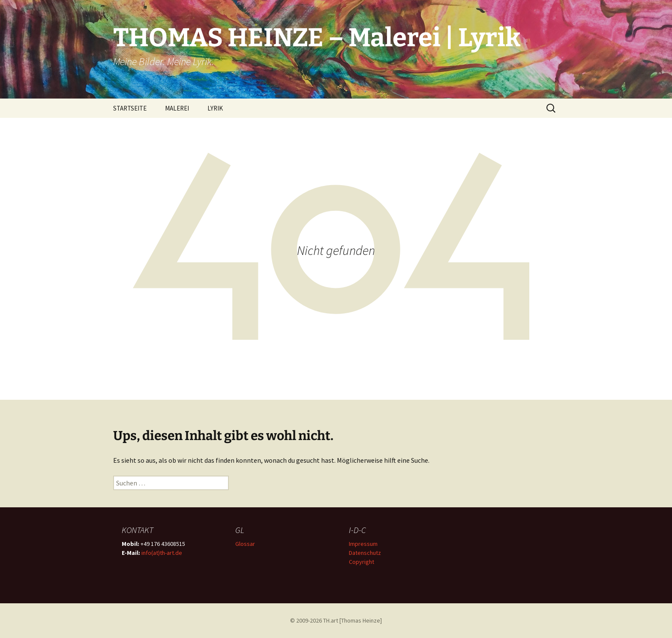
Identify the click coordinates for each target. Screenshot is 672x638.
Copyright (361, 562)
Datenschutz (365, 553)
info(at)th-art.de (162, 553)
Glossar (245, 544)
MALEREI (177, 108)
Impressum (363, 544)
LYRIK (215, 108)
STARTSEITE (130, 108)
